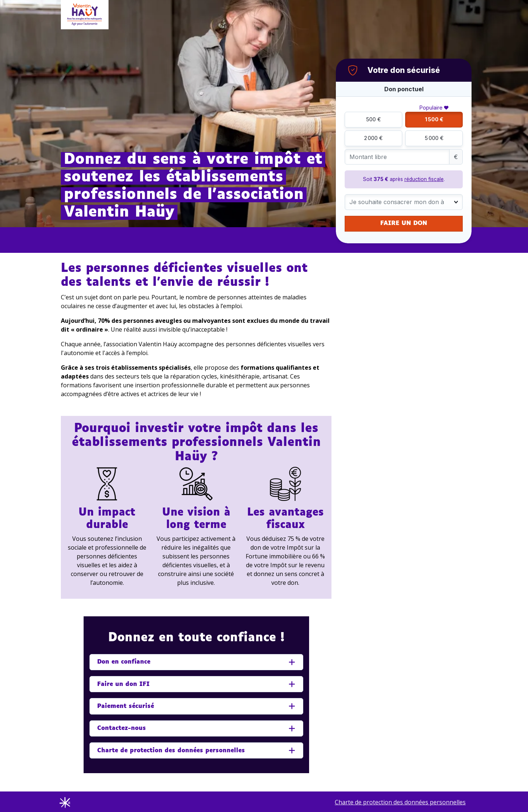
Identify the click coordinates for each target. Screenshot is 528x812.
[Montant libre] (397, 157)
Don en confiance (124, 662)
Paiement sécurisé (126, 706)
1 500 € (434, 119)
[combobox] (404, 202)
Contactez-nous (122, 728)
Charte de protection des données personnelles (171, 751)
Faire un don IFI (123, 684)
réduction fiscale (424, 179)
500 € (373, 119)
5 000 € (434, 138)
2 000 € (373, 138)
